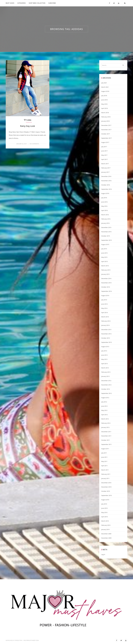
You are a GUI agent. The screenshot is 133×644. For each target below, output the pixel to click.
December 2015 (106, 227)
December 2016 (106, 176)
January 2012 (105, 427)
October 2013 (106, 338)
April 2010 (104, 517)
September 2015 (107, 240)
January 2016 (105, 223)
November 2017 (106, 130)
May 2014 (104, 308)
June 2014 (104, 304)
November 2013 (106, 334)
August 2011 (105, 449)
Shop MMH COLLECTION (37, 3)
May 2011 (104, 461)
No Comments (34, 144)
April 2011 (104, 466)
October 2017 (106, 134)
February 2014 (106, 321)
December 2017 (106, 125)
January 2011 (105, 478)
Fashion (29, 122)
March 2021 (105, 87)
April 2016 (104, 210)
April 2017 (104, 159)
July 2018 (104, 96)
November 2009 (106, 538)
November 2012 (106, 385)
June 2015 (104, 253)
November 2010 (106, 487)
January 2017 (105, 172)
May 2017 (104, 155)
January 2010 (105, 529)
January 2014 (105, 325)
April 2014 (104, 313)
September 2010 (107, 495)
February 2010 (106, 525)
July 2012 (104, 402)
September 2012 (107, 393)
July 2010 (104, 504)
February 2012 (106, 423)
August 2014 (105, 295)
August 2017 (105, 142)
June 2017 (104, 151)
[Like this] (28, 120)
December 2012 (106, 381)
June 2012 (104, 406)
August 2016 (105, 193)
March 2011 (105, 470)
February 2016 (106, 219)
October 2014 (106, 287)
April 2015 (104, 261)
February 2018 (106, 117)
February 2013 (106, 372)
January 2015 (105, 274)
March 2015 (105, 266)
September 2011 (107, 444)
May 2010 (104, 512)
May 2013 (104, 359)
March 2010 (105, 521)
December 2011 (106, 432)
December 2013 (106, 330)
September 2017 (107, 138)
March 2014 (105, 317)
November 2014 (106, 283)
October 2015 (106, 236)
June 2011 (104, 457)
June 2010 (104, 508)
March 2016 (105, 215)
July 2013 (104, 351)
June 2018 (104, 100)
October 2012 (106, 389)
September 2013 (107, 342)
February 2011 (106, 474)
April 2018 (104, 108)
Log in (103, 554)
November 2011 (106, 436)
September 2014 (107, 291)
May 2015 (104, 257)
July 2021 (104, 83)
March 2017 (105, 164)
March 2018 (105, 113)
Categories (22, 3)
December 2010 (106, 483)
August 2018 (105, 91)
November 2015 (106, 232)
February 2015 (106, 270)
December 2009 (106, 534)
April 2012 (104, 415)
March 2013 (105, 368)
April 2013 (104, 364)
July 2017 (104, 147)
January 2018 (105, 121)
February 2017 (106, 168)
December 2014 (106, 278)
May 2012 (104, 410)
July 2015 (104, 249)
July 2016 (104, 198)
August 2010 (105, 500)
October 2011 (106, 440)
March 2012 (105, 419)
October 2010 (106, 491)
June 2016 (104, 202)
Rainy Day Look (28, 126)
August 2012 (105, 398)
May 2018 (104, 104)
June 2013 (104, 355)
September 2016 (107, 189)
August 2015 (105, 244)
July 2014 (104, 300)
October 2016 (106, 185)
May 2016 (104, 206)
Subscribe (52, 3)
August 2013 (105, 347)
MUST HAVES (10, 3)
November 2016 (106, 181)
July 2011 (104, 453)
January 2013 (105, 376)
